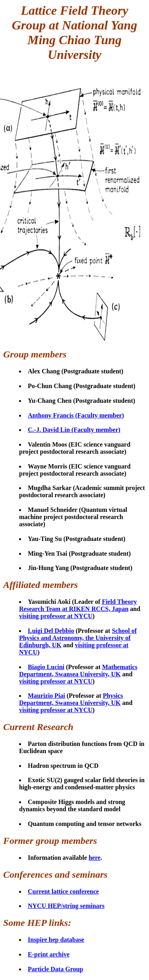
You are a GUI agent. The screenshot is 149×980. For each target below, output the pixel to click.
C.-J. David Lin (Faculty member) (74, 430)
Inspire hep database (56, 940)
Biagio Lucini (46, 667)
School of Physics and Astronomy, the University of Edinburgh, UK (78, 638)
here (95, 858)
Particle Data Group (55, 969)
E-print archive (49, 954)
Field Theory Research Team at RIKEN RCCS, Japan (78, 605)
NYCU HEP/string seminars (66, 906)
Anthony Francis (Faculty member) (76, 415)
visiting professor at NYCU (56, 616)
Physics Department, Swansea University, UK (71, 699)
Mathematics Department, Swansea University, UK (78, 671)
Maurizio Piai (46, 696)
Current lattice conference (63, 891)
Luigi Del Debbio (51, 631)
